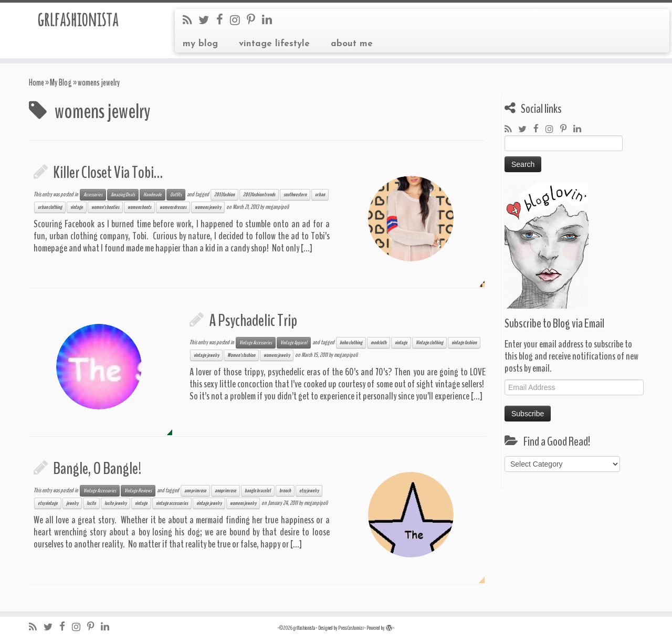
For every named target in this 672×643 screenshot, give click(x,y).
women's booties (105, 207)
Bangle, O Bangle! (97, 468)
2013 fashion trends (259, 195)
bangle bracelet (258, 491)
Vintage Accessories (256, 343)
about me (352, 44)
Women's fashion (241, 355)
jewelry (72, 503)
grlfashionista (77, 20)
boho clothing (351, 343)
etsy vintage (48, 503)
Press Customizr (351, 628)
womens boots (139, 207)
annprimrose (225, 491)
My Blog (61, 83)
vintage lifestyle (274, 44)
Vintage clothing (429, 343)
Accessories (93, 195)
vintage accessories (172, 503)
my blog (200, 44)
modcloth (379, 343)
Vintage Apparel (294, 343)
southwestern (295, 195)
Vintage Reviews (138, 491)
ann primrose (195, 491)
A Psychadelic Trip (253, 320)
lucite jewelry (115, 503)
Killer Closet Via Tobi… (108, 172)
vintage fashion (464, 343)
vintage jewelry (206, 355)
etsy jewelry (309, 491)
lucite (91, 503)
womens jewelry (208, 207)
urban (320, 195)
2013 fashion (224, 195)
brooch (285, 491)
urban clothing (50, 207)
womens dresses (173, 207)
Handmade (153, 195)
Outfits (176, 195)
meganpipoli (277, 207)
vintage (77, 207)
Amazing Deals (123, 195)
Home (36, 83)
